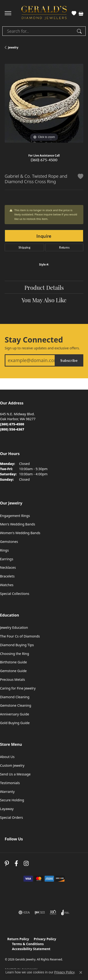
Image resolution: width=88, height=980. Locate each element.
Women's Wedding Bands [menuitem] (20, 533)
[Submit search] (80, 31)
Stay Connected (34, 340)
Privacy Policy (45, 939)
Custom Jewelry (12, 765)
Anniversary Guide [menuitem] (15, 714)
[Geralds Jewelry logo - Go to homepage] (44, 13)
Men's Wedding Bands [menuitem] (18, 524)
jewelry (13, 47)
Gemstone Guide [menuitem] (13, 671)
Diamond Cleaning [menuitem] (15, 697)
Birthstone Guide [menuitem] (13, 662)
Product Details (44, 287)
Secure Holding (12, 800)
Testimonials (10, 783)
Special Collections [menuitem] (15, 594)
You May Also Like (44, 300)
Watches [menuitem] (7, 585)
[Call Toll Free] (12, 429)
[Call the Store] (12, 424)
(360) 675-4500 (44, 160)
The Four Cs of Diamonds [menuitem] (20, 636)
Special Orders (11, 817)
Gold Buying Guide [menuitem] (15, 723)
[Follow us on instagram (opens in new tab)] (26, 863)
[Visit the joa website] (65, 912)
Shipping (24, 247)
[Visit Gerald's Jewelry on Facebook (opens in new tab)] (16, 863)
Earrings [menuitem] (7, 559)
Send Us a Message (15, 774)
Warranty (7, 792)
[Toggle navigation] (8, 13)
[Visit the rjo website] (53, 912)
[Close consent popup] (81, 972)
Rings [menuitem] (4, 550)
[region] (44, 103)
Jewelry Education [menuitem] (14, 627)
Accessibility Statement (31, 949)
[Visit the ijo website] (40, 912)
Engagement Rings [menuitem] (15, 516)
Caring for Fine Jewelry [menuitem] (18, 688)
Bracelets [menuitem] (7, 576)
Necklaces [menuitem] (8, 567)
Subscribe (69, 360)
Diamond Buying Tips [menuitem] (17, 645)
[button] (74, 13)
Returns (64, 247)
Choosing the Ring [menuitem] (15, 654)
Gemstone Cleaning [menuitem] (16, 705)
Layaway (7, 809)
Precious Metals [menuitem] (12, 680)
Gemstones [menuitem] (9, 542)
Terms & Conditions (28, 944)
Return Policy (18, 939)
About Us (7, 757)
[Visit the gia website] (24, 912)
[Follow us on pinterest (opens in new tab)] (7, 863)
